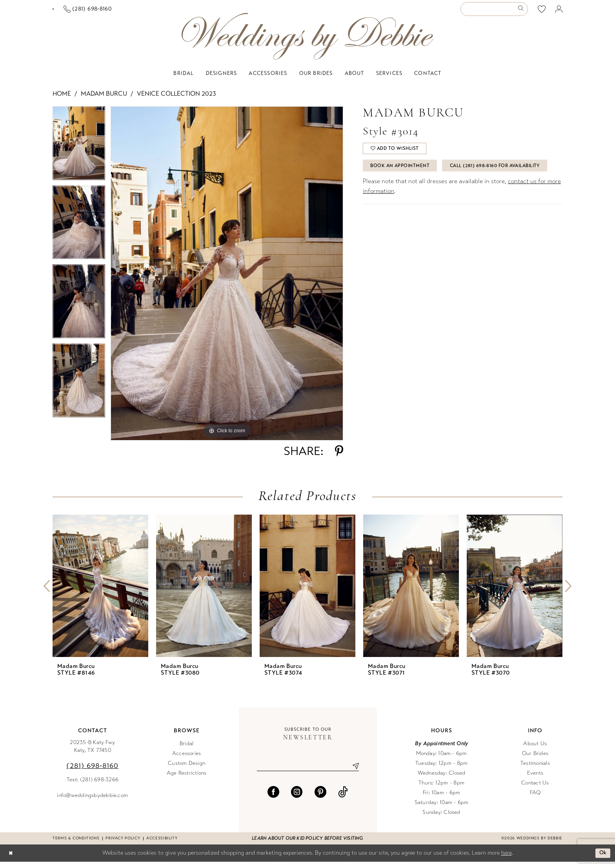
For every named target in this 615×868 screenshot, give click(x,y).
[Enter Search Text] (494, 12)
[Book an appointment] (91, 12)
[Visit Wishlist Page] (542, 12)
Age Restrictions (187, 779)
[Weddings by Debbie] (307, 43)
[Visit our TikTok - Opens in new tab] (343, 799)
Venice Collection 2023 (176, 100)
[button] (559, 12)
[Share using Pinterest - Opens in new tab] (339, 457)
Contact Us (535, 789)
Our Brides (535, 760)
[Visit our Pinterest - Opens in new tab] (320, 799)
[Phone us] (164, 12)
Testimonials (535, 769)
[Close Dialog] (11, 860)
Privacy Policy (123, 844)
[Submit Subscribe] (353, 773)
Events (535, 779)
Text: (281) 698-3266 (93, 786)
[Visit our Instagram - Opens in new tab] (297, 799)
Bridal (187, 750)
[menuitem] (91, 12)
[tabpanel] (79, 152)
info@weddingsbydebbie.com (92, 802)
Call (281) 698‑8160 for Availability (422, 196)
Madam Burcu (104, 100)
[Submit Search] (522, 12)
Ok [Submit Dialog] (602, 859)
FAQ (535, 799)
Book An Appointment (404, 176)
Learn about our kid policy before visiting (307, 844)
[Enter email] (308, 773)
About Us (535, 750)
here (507, 859)
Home (62, 100)
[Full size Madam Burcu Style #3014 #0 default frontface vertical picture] (227, 280)
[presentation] (100, 592)
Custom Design (187, 769)
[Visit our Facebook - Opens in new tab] (273, 799)
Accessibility (162, 844)
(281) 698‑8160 (92, 772)
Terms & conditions (76, 844)
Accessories (187, 760)
